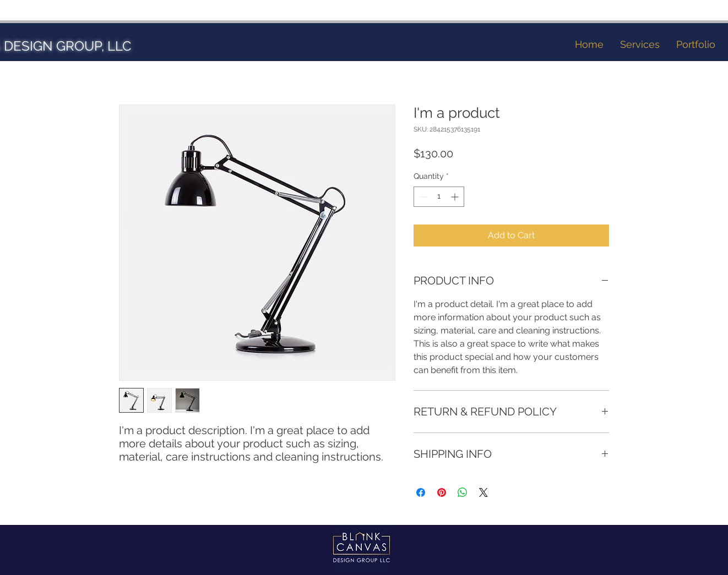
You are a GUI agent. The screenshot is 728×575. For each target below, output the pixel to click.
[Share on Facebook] (421, 492)
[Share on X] (483, 492)
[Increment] (456, 197)
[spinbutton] (439, 197)
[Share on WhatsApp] (463, 492)
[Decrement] (422, 197)
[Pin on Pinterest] (442, 492)
